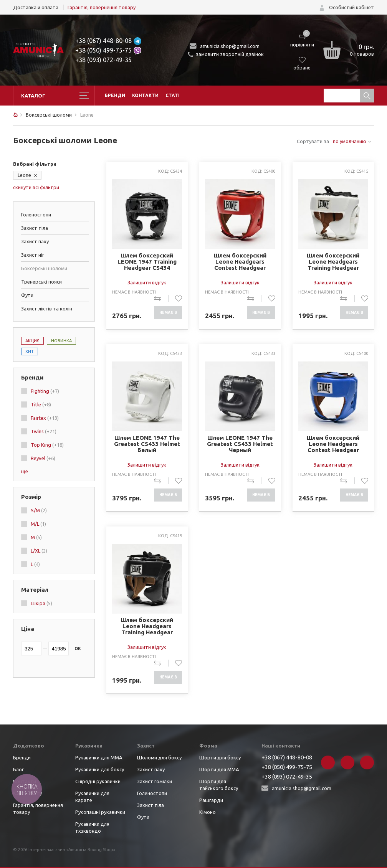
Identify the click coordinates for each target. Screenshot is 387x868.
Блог (18, 769)
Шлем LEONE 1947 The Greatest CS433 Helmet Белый (147, 444)
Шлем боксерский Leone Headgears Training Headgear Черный (147, 626)
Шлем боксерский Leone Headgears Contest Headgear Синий (333, 444)
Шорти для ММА (219, 769)
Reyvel (43, 458)
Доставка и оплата (36, 7)
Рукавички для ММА (99, 757)
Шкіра (41, 603)
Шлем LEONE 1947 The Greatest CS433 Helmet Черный (240, 444)
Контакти (145, 95)
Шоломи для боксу (159, 757)
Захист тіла (35, 228)
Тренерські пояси (41, 282)
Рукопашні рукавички (100, 812)
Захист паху (35, 241)
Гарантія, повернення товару (102, 7)
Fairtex (45, 418)
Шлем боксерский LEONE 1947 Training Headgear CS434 (147, 262)
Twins (44, 431)
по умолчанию (350, 141)
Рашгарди (211, 800)
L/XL (39, 551)
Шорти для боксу (220, 757)
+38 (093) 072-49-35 (103, 60)
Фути (27, 295)
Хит (30, 351)
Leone (24, 175)
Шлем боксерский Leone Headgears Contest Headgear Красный (240, 262)
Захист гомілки (155, 781)
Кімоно (208, 812)
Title (41, 404)
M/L (38, 524)
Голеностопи (36, 215)
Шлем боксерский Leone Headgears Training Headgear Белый (333, 262)
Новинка (61, 341)
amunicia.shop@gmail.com (230, 46)
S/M (39, 510)
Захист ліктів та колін (47, 309)
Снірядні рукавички (98, 781)
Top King (47, 445)
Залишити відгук (147, 282)
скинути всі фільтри (36, 187)
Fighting (45, 391)
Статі (173, 95)
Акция (32, 341)
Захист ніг (33, 255)
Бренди (115, 95)
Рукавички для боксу (100, 769)
